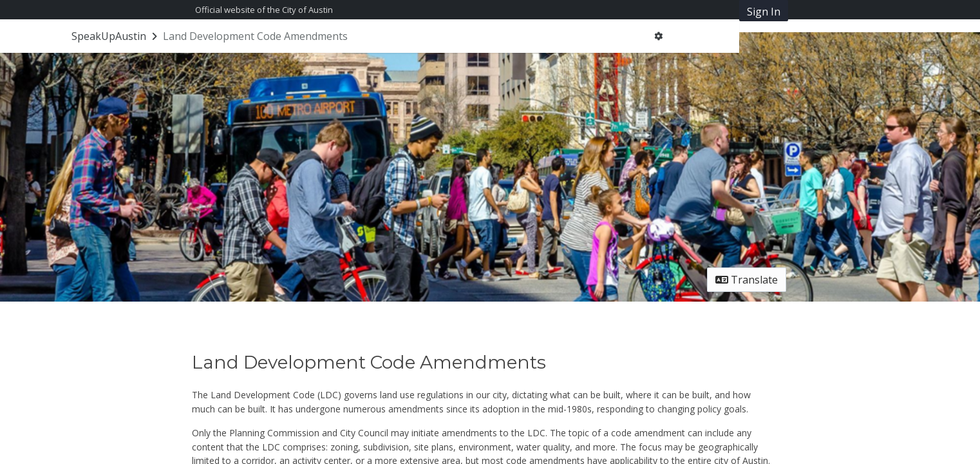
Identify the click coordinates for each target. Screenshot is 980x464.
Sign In (764, 12)
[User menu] (658, 36)
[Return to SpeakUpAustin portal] (116, 36)
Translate (747, 280)
